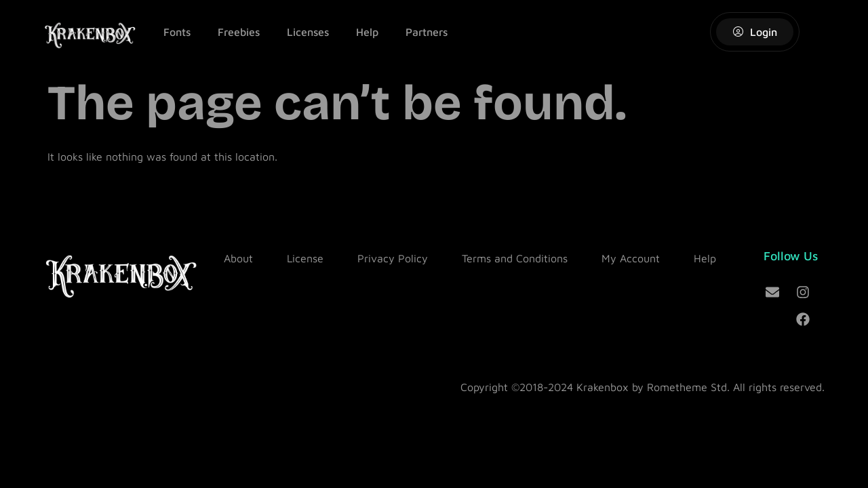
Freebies (239, 32)
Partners (427, 32)
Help (367, 32)
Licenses (308, 32)
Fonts (177, 32)
